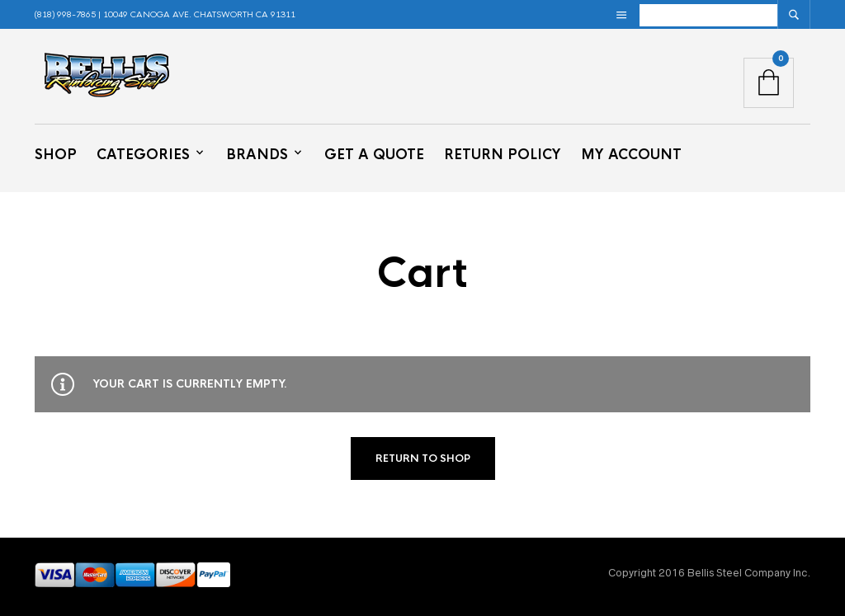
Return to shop (423, 458)
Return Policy (503, 155)
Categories (143, 155)
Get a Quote (374, 155)
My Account (631, 155)
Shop (56, 155)
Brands (257, 155)
